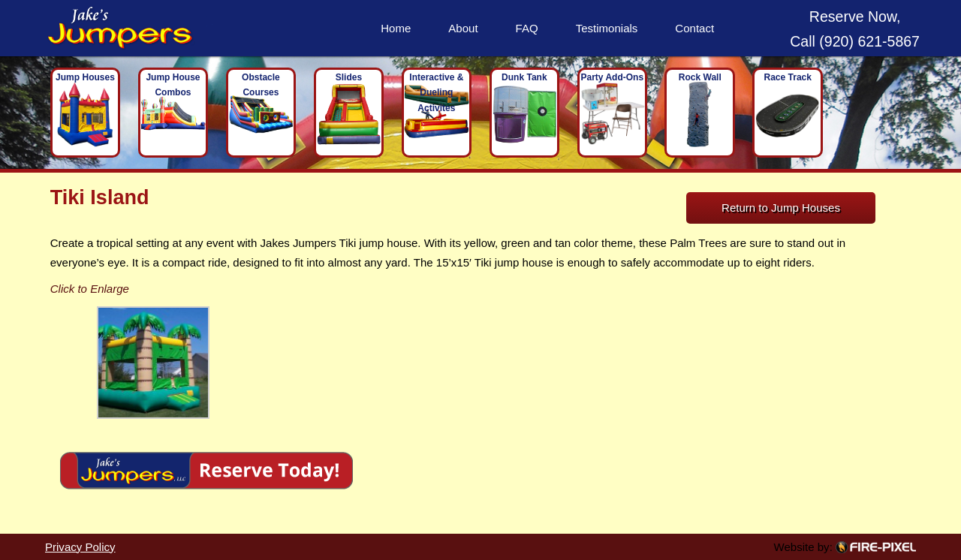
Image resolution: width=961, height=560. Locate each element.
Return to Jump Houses (781, 208)
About (463, 28)
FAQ (527, 28)
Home (396, 28)
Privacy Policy (80, 547)
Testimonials (607, 28)
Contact (694, 28)
